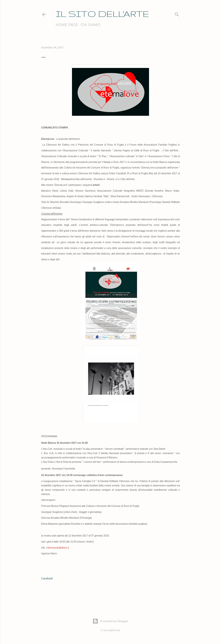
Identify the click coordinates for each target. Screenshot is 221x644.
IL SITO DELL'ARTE (102, 14)
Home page (67, 25)
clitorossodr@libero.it (58, 548)
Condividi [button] (47, 579)
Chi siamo (90, 25)
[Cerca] (177, 13)
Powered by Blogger (110, 621)
